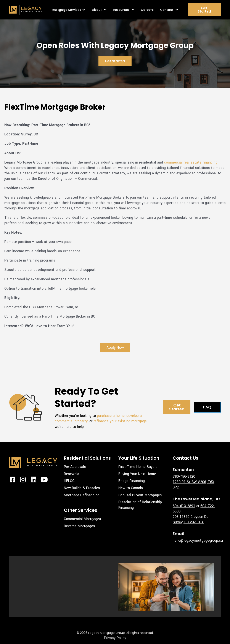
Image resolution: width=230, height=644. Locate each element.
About (99, 10)
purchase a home (111, 416)
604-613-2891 (184, 506)
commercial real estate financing (191, 162)
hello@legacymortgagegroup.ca (198, 540)
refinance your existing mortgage (120, 421)
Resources (124, 10)
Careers (147, 10)
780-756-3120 (184, 476)
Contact (169, 10)
